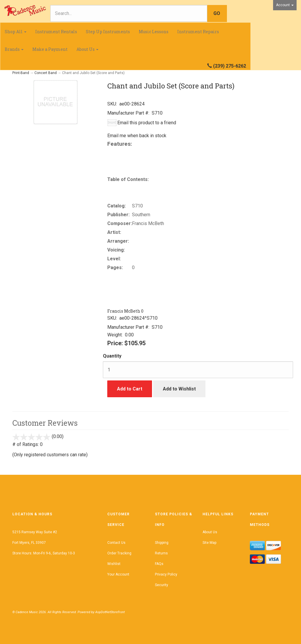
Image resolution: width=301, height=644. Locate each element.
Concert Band (46, 73)
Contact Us (116, 543)
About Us (87, 49)
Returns (161, 553)
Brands (14, 49)
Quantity (112, 356)
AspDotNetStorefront (110, 612)
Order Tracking (119, 553)
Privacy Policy (166, 574)
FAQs (159, 564)
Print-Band (21, 73)
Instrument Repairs (198, 32)
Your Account (118, 574)
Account (285, 5)
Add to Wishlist (179, 389)
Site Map (209, 543)
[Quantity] (198, 370)
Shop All (16, 32)
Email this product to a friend (147, 123)
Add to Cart (130, 389)
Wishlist (114, 564)
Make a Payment (50, 49)
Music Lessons (154, 32)
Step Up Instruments (108, 32)
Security (162, 585)
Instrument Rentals (56, 32)
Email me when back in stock (137, 136)
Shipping (162, 543)
